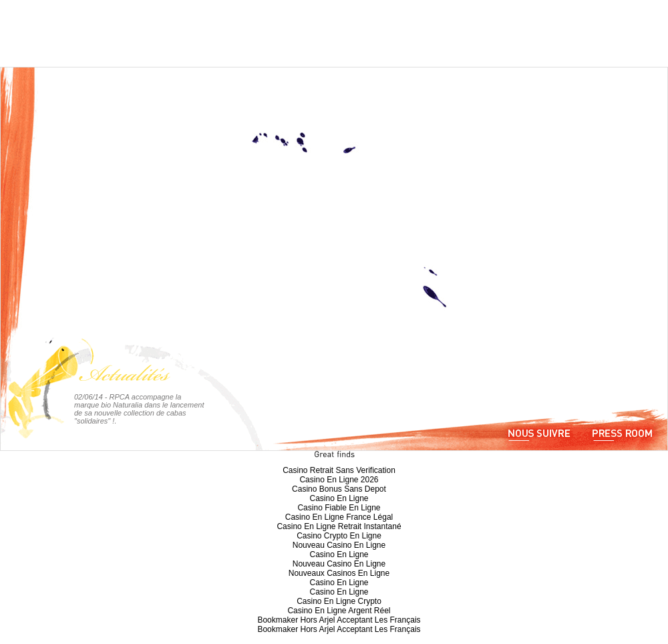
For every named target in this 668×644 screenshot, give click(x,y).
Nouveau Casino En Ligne (339, 545)
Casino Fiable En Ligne (339, 508)
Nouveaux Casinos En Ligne (339, 573)
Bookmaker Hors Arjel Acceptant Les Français (339, 620)
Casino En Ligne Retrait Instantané (339, 526)
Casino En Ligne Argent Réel (339, 611)
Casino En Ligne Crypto (339, 601)
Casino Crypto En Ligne (339, 536)
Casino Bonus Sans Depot (339, 489)
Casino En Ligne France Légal (339, 517)
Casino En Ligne (339, 498)
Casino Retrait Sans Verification (339, 470)
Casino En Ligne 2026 (339, 480)
